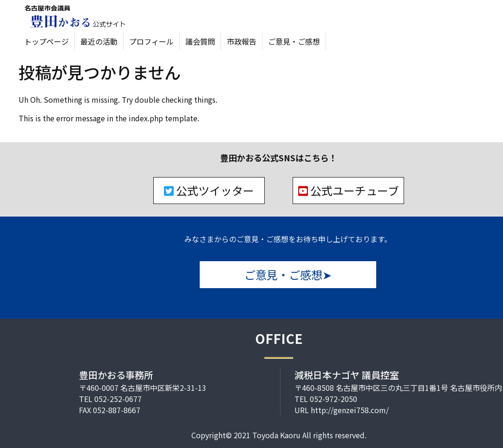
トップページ (46, 41)
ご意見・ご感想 (294, 41)
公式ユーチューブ (349, 190)
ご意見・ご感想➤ (288, 274)
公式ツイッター (209, 190)
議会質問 (200, 41)
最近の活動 (99, 41)
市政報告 (242, 41)
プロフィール (151, 41)
